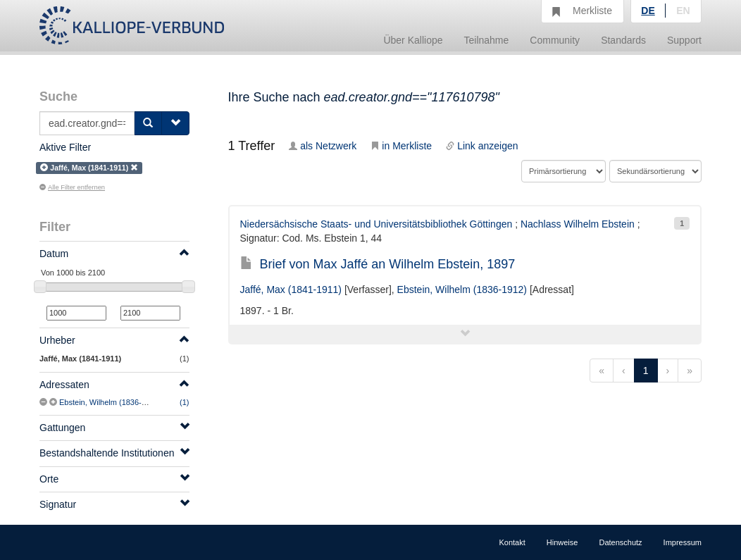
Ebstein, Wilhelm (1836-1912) (110, 402)
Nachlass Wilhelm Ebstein (578, 224)
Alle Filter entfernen (72, 187)
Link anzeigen (482, 146)
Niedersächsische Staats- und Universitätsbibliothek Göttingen (376, 224)
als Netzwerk (323, 146)
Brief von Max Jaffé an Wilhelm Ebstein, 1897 (378, 264)
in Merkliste (401, 146)
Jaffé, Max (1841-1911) (291, 290)
